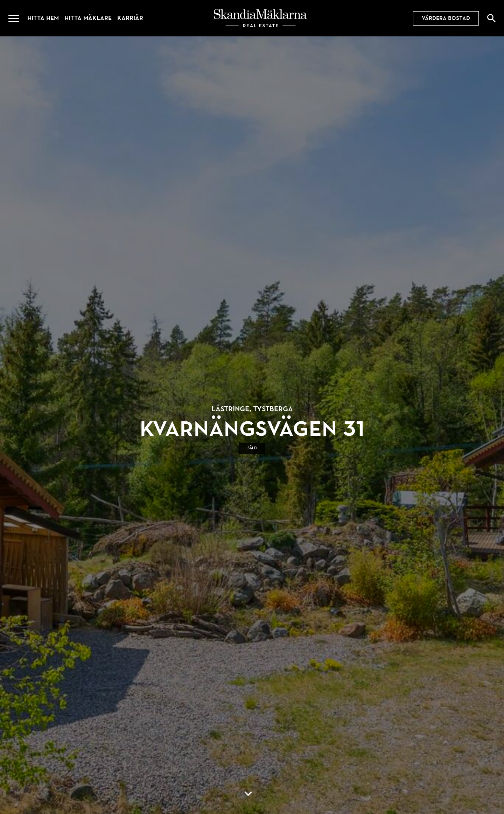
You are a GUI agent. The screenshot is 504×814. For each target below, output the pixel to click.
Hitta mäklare (88, 18)
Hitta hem (43, 18)
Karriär (130, 18)
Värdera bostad (446, 18)
